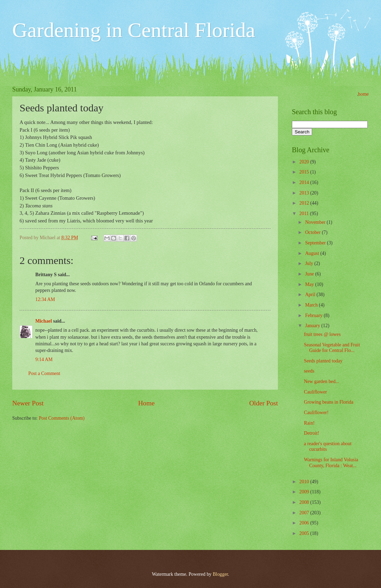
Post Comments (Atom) (62, 418)
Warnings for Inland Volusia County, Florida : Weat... (331, 463)
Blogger (220, 574)
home (363, 94)
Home (146, 403)
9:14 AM (44, 359)
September (316, 243)
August (313, 253)
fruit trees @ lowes (322, 334)
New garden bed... (321, 381)
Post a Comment (44, 373)
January (313, 326)
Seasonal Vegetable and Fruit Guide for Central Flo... (332, 348)
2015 (305, 172)
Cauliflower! (316, 413)
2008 (305, 502)
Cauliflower (315, 392)
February (314, 315)
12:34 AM (45, 299)
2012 (305, 203)
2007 (305, 513)
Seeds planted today (323, 361)
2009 (305, 492)
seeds (309, 371)
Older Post (264, 403)
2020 (305, 162)
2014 (305, 182)
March (312, 305)
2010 (305, 482)
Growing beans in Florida (328, 402)
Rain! (309, 423)
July (310, 263)
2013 (305, 193)
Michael (44, 321)
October (314, 232)
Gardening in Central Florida (134, 30)
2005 (305, 533)
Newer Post (28, 403)
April (311, 295)
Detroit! (311, 433)
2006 (305, 523)
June (310, 274)
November (316, 222)
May (310, 284)
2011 (305, 214)
